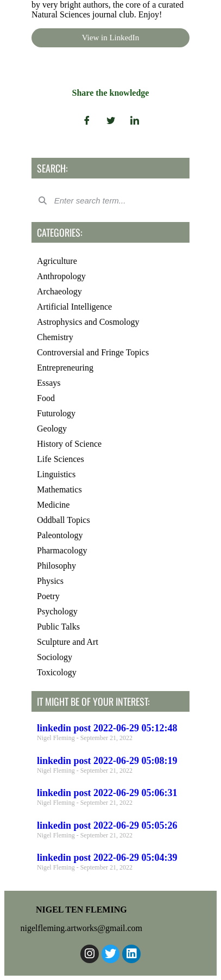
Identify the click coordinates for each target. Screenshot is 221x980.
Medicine (53, 505)
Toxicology (57, 672)
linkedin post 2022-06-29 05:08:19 (107, 761)
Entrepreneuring (65, 368)
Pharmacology (62, 550)
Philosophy (56, 566)
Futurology (56, 413)
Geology (52, 429)
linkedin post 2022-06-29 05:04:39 (107, 858)
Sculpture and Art (68, 642)
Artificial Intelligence (74, 307)
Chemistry (55, 337)
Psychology (57, 611)
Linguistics (56, 474)
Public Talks (58, 627)
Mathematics (59, 489)
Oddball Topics (64, 520)
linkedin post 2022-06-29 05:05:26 (107, 825)
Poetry (48, 596)
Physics (50, 581)
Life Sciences (61, 459)
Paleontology (60, 535)
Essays (49, 383)
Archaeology (59, 291)
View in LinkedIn (111, 38)
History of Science (69, 444)
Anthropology (61, 276)
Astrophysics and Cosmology (88, 322)
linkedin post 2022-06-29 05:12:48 (107, 728)
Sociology (55, 657)
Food (46, 398)
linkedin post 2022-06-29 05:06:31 (107, 793)
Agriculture (57, 261)
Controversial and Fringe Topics (93, 352)
